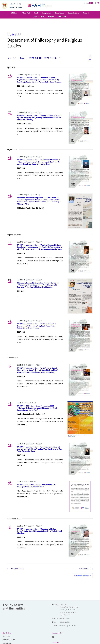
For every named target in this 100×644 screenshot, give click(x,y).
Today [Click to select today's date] (23, 58)
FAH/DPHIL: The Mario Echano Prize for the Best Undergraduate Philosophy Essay (36, 486)
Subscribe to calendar (81, 576)
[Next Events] (14, 58)
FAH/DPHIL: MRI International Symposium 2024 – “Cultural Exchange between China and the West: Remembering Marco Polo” (37, 408)
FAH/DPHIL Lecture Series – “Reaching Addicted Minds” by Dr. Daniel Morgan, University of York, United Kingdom (40, 531)
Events (13, 34)
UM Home (6, 636)
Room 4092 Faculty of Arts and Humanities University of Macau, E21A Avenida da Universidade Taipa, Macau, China (69, 610)
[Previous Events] (9, 58)
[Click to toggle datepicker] (45, 58)
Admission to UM (9, 639)
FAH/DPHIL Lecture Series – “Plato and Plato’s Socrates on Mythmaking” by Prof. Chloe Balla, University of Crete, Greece (36, 326)
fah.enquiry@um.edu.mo (68, 626)
